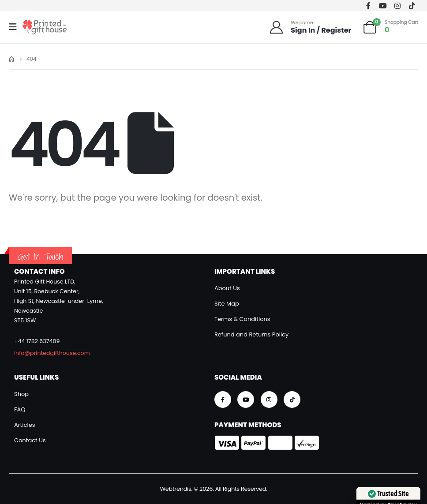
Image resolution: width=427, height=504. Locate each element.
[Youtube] (383, 6)
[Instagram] (397, 6)
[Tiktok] (412, 6)
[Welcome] (310, 27)
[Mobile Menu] (16, 27)
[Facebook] (369, 6)
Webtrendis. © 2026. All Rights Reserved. (213, 489)
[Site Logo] (45, 27)
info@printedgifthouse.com (52, 353)
